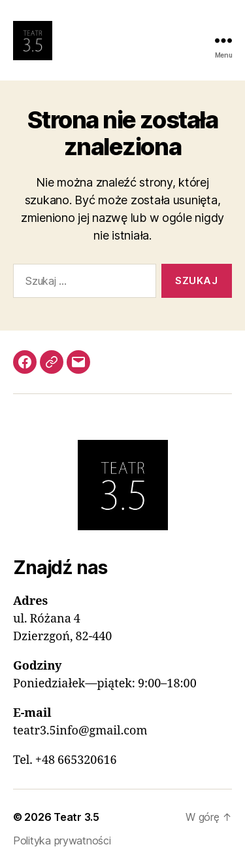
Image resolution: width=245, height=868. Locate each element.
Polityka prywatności (62, 841)
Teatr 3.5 (76, 817)
